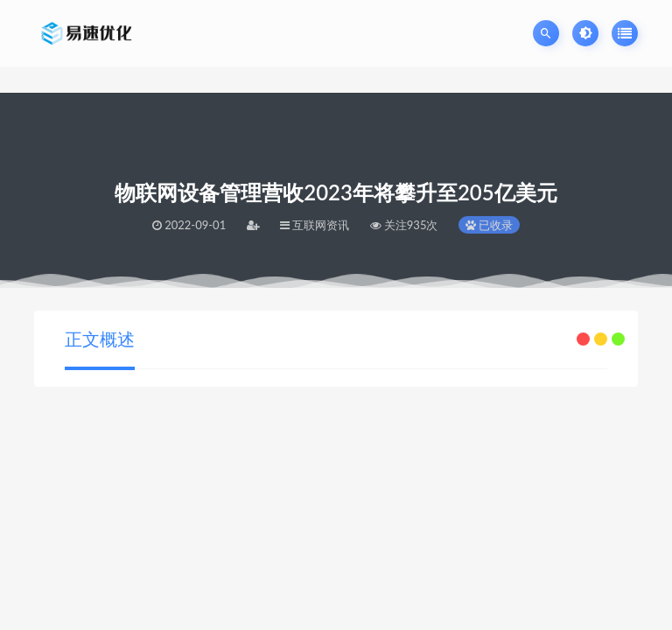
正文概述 (100, 339)
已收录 (489, 225)
